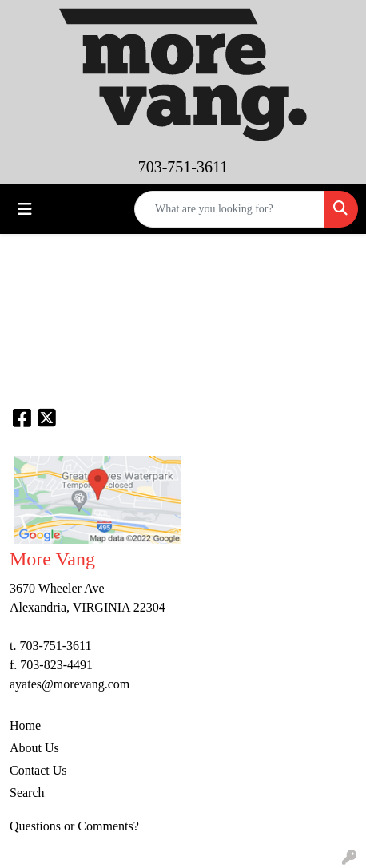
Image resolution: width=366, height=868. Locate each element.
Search (27, 793)
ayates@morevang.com (70, 684)
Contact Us (38, 770)
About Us (34, 748)
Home (25, 725)
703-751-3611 (183, 167)
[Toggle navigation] (25, 209)
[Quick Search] (229, 209)
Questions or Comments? (74, 826)
